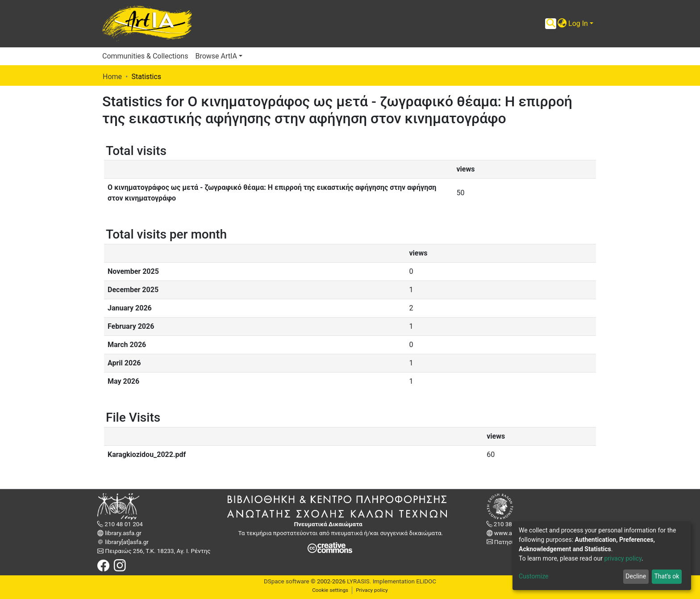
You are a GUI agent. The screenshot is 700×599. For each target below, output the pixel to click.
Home (112, 77)
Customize (533, 576)
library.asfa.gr (123, 533)
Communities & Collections (145, 56)
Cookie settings (330, 590)
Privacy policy (372, 590)
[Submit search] (551, 24)
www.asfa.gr (510, 533)
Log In (578, 23)
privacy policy (623, 558)
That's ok (667, 576)
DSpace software (287, 581)
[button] (562, 24)
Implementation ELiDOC (404, 581)
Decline (636, 576)
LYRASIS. (359, 581)
